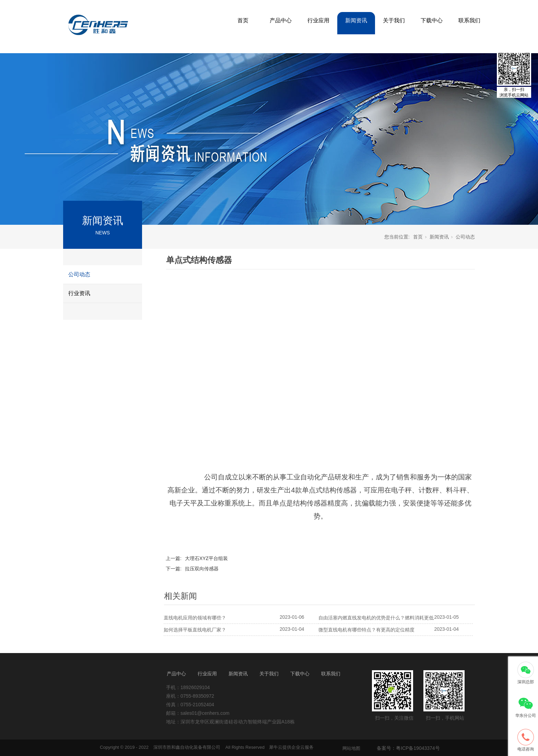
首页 (243, 20)
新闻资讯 (356, 20)
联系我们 (469, 20)
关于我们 (394, 20)
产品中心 (281, 20)
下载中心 (432, 20)
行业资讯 (79, 293)
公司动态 (79, 274)
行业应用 (318, 20)
